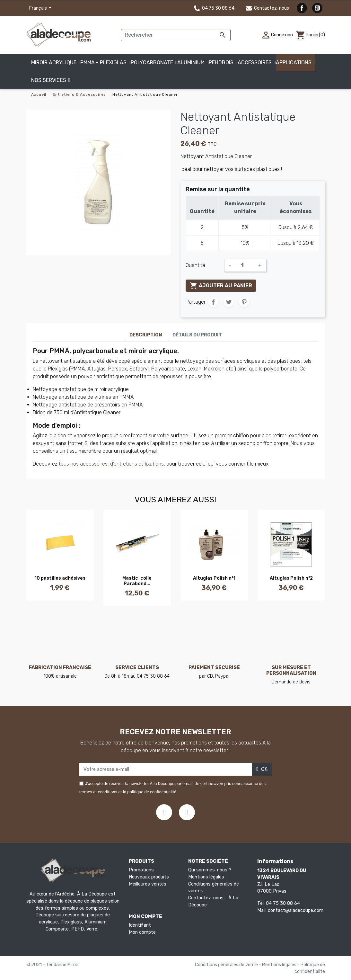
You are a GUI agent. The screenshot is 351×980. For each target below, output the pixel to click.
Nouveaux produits (149, 877)
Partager (213, 302)
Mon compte (142, 932)
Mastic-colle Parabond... (137, 581)
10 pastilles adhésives (60, 578)
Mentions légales (206, 877)
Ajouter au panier (221, 286)
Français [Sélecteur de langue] (39, 8)
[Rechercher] (176, 35)
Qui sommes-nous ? (210, 870)
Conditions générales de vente (227, 965)
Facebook (302, 8)
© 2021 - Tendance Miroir (52, 965)
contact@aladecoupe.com (296, 910)
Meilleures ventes (148, 884)
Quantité (195, 265)
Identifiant (140, 925)
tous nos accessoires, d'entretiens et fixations (111, 464)
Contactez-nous (268, 8)
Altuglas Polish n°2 (291, 578)
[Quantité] (245, 265)
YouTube (317, 8)
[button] (51, 80)
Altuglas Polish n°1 (214, 578)
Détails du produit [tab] (197, 335)
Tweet (229, 302)
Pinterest (244, 302)
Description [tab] (146, 335)
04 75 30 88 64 (214, 8)
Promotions (141, 870)
